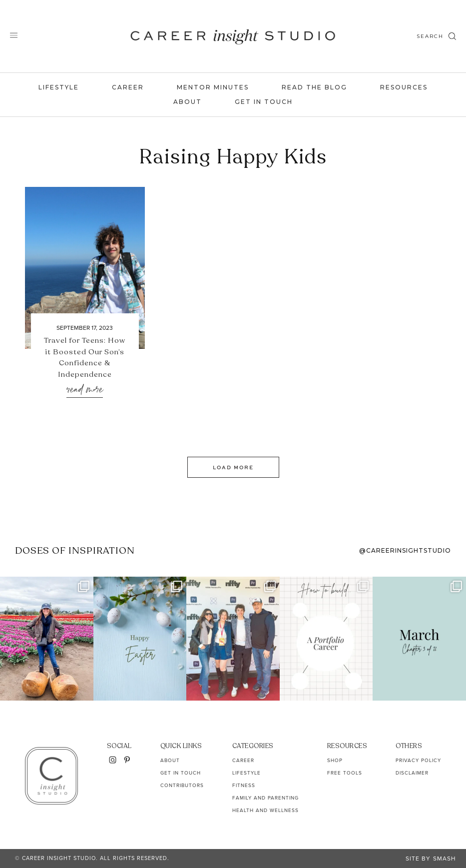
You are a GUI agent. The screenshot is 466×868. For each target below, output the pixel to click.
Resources (404, 87)
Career (128, 87)
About (188, 102)
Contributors (182, 785)
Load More (233, 467)
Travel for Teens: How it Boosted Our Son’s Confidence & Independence (85, 357)
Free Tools (345, 773)
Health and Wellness (265, 810)
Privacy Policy (418, 760)
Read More (85, 390)
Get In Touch (264, 102)
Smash (445, 859)
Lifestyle (59, 87)
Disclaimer (412, 773)
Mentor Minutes (213, 87)
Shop (335, 760)
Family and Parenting (265, 798)
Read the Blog (314, 87)
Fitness (244, 785)
